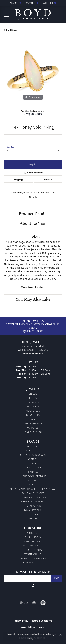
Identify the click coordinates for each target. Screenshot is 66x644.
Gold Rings (12, 30)
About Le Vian (33, 223)
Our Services (33, 541)
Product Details (33, 214)
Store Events (33, 550)
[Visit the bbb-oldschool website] (34, 603)
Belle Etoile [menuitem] (33, 451)
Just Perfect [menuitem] (33, 468)
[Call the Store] (33, 353)
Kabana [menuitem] (33, 472)
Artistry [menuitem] (33, 446)
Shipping (18, 180)
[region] (33, 72)
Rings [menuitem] (33, 398)
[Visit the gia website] (24, 603)
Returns (48, 180)
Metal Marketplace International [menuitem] (33, 489)
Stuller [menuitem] (33, 514)
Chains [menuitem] (33, 419)
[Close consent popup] (61, 635)
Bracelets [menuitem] (33, 415)
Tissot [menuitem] (33, 519)
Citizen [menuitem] (33, 459)
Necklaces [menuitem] (33, 411)
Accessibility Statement (33, 627)
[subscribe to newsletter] (56, 578)
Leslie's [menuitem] (33, 485)
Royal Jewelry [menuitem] (33, 510)
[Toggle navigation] (6, 20)
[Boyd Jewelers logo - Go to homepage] (33, 13)
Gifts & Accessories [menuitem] (33, 432)
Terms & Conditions (33, 558)
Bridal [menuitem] (33, 394)
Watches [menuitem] (33, 428)
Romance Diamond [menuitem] (33, 502)
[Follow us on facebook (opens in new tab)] (33, 586)
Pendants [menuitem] (33, 407)
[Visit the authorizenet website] (43, 603)
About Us (33, 533)
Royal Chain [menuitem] (33, 506)
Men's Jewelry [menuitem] (33, 423)
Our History (33, 537)
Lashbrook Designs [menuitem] (33, 476)
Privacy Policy (33, 563)
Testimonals (33, 554)
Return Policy (33, 546)
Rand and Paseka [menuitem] (33, 493)
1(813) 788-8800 (33, 115)
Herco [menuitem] (33, 463)
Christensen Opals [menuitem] (33, 455)
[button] (15, 3)
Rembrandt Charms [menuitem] (33, 497)
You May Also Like (33, 299)
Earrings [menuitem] (33, 402)
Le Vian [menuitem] (33, 480)
